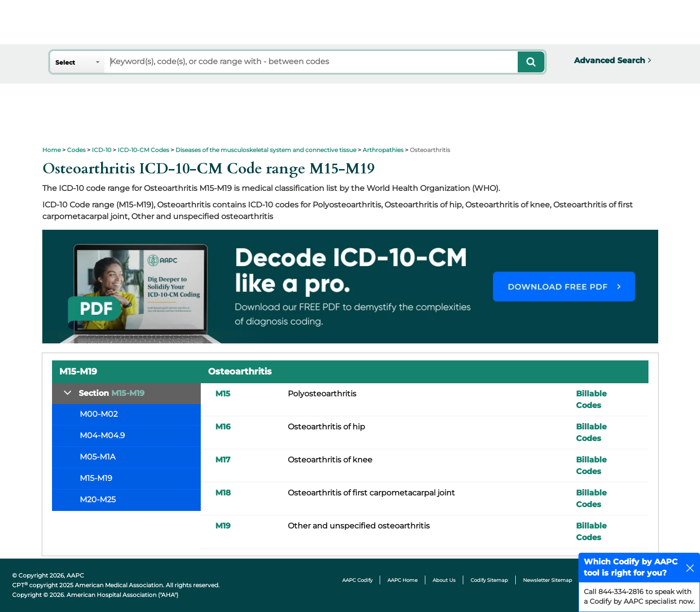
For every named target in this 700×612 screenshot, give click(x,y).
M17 (223, 460)
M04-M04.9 (102, 435)
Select (65, 62)
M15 (223, 394)
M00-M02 (99, 414)
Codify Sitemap (489, 580)
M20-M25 (98, 500)
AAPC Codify (357, 580)
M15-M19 (96, 478)
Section (112, 393)
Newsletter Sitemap (548, 580)
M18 (223, 493)
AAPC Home (402, 580)
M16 (223, 427)
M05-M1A (97, 457)
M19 (223, 526)
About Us (444, 580)
